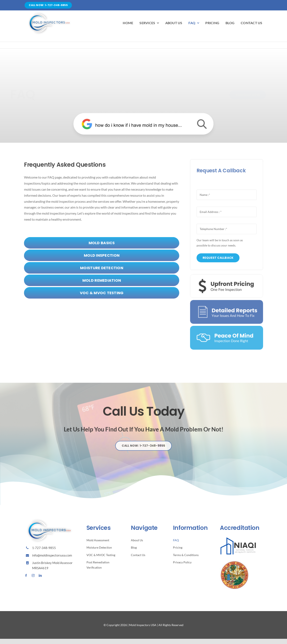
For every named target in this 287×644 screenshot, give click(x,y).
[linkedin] (40, 575)
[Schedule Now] (244, 95)
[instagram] (33, 575)
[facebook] (26, 575)
